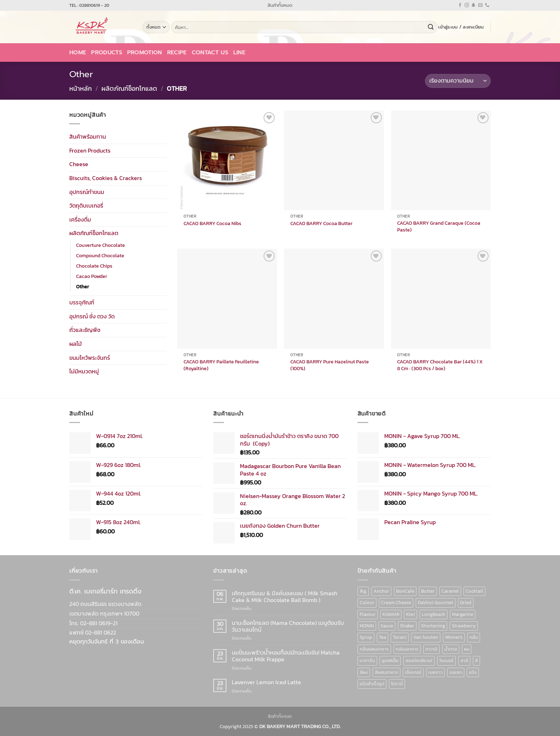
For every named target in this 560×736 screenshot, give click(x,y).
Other (82, 287)
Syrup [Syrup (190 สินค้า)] (366, 637)
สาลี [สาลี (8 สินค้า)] (464, 660)
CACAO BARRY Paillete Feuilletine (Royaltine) (221, 365)
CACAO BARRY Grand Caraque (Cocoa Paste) (439, 226)
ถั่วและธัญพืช (85, 330)
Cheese (79, 164)
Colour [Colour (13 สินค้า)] (367, 603)
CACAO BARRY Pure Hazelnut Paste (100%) (330, 365)
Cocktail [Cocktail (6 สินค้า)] (474, 591)
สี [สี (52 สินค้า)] (476, 660)
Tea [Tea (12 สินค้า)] (382, 637)
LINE (239, 53)
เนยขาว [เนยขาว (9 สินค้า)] (435, 672)
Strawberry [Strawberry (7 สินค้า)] (464, 626)
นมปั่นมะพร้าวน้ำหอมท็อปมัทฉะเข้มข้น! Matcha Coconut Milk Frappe (286, 656)
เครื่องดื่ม (80, 219)
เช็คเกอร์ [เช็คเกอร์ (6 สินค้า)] (413, 672)
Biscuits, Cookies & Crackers (106, 178)
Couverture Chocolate (101, 245)
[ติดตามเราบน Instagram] (467, 5)
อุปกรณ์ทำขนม (87, 192)
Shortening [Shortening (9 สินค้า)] (433, 626)
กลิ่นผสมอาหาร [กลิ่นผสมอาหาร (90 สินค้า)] (374, 649)
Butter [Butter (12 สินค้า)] (428, 591)
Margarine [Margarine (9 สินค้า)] (463, 614)
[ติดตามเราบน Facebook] (460, 5)
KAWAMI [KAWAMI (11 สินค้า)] (391, 614)
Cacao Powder (92, 276)
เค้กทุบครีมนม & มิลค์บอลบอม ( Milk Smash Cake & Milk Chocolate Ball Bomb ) (284, 597)
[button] (461, 27)
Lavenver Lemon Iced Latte (266, 682)
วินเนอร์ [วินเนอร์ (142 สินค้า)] (446, 660)
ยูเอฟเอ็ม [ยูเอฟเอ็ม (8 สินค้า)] (390, 660)
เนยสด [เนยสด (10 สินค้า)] (456, 672)
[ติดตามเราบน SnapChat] (474, 5)
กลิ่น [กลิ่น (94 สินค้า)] (474, 637)
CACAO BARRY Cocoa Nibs (212, 223)
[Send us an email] (480, 5)
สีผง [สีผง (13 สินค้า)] (364, 672)
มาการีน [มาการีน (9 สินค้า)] (367, 660)
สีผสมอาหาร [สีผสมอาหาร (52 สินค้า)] (386, 672)
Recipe (177, 53)
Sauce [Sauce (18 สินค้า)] (387, 626)
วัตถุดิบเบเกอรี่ (86, 205)
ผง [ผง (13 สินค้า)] (467, 649)
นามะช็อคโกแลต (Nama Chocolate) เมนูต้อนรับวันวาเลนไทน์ (288, 626)
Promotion (145, 53)
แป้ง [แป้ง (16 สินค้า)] (473, 672)
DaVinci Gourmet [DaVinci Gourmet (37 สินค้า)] (436, 603)
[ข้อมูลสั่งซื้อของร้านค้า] (458, 81)
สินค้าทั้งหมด (280, 5)
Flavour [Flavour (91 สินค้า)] (368, 614)
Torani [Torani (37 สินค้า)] (400, 637)
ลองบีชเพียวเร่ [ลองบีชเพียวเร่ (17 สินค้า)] (419, 660)
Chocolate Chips (94, 266)
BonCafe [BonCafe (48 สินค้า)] (405, 591)
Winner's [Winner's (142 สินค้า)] (454, 637)
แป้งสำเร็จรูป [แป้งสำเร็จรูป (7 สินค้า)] (372, 684)
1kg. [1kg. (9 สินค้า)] (363, 591)
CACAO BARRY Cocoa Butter (321, 223)
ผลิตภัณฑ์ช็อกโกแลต (129, 88)
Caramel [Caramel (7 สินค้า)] (450, 591)
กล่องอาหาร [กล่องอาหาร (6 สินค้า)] (407, 649)
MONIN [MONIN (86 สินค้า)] (367, 626)
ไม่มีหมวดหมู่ (84, 371)
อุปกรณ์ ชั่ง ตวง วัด (92, 316)
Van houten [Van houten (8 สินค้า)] (426, 637)
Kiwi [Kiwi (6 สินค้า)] (411, 614)
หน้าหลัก (81, 88)
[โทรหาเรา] (487, 5)
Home (78, 53)
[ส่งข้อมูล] (431, 27)
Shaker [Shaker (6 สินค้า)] (407, 626)
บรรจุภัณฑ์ (82, 302)
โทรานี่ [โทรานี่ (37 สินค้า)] (397, 684)
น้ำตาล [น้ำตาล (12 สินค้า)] (451, 649)
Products (107, 53)
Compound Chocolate (100, 255)
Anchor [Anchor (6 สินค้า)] (381, 591)
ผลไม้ (76, 344)
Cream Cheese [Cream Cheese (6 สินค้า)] (396, 603)
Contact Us (210, 53)
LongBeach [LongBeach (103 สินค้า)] (434, 614)
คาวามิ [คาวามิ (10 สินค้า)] (431, 649)
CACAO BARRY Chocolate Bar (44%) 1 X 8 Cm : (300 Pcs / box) (440, 365)
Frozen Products (90, 150)
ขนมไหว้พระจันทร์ (90, 357)
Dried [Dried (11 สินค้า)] (466, 603)
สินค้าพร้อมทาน (88, 136)
